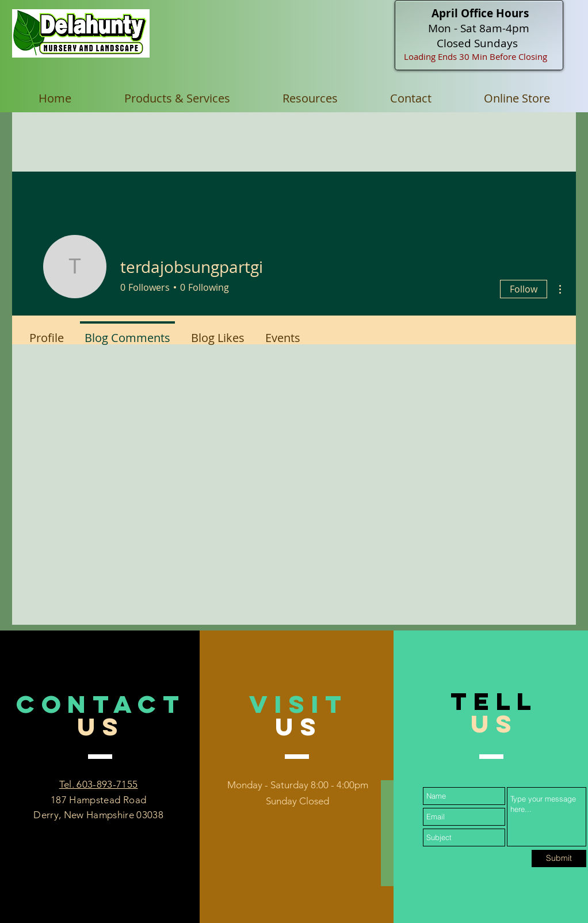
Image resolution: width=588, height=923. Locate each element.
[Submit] (559, 859)
